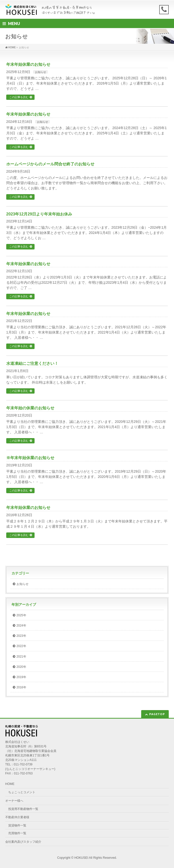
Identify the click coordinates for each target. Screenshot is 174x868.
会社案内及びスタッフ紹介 (23, 842)
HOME (10, 784)
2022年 (21, 646)
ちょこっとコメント (22, 792)
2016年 (21, 687)
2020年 (21, 667)
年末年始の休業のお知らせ (30, 408)
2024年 (21, 626)
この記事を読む (19, 97)
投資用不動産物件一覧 (23, 809)
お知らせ (41, 72)
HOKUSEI (81, 858)
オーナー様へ (14, 801)
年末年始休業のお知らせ (28, 64)
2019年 (21, 677)
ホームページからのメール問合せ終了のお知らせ (50, 164)
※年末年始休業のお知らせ (30, 458)
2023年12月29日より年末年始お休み (39, 214)
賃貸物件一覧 (17, 825)
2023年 (21, 636)
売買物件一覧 (17, 833)
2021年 (21, 657)
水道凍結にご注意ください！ (32, 363)
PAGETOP (157, 714)
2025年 (21, 615)
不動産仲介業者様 (17, 817)
